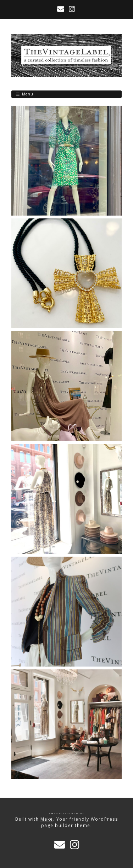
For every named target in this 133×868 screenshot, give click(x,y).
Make (47, 819)
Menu (28, 94)
